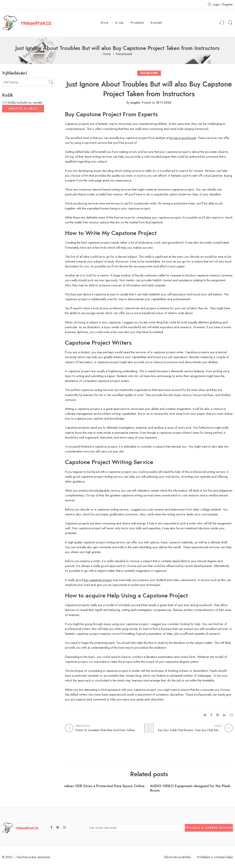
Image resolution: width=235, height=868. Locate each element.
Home (107, 54)
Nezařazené (124, 54)
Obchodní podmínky (177, 857)
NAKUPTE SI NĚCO (23, 109)
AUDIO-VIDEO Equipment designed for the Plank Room (190, 788)
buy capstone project (98, 580)
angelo (135, 102)
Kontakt (157, 23)
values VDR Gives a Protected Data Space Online (104, 786)
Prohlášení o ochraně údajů (215, 857)
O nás (119, 23)
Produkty (137, 23)
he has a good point (183, 138)
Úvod (104, 23)
